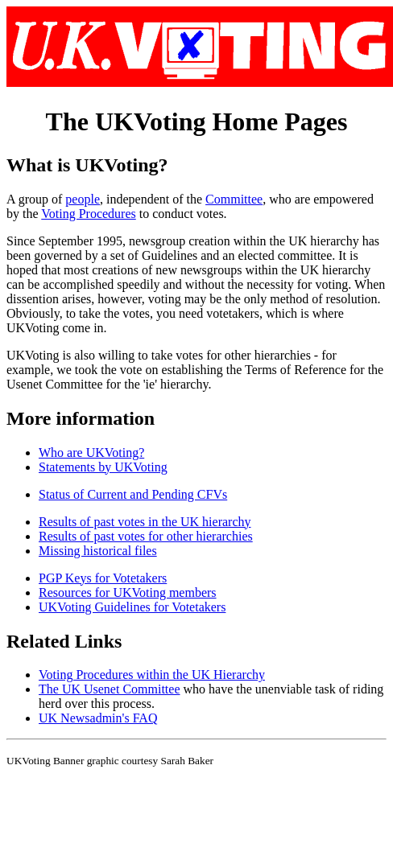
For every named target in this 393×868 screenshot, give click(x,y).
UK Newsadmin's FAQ (98, 718)
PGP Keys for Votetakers (103, 578)
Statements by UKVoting (103, 467)
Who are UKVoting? (91, 453)
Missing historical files (98, 551)
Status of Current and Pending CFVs (133, 494)
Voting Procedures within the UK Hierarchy (152, 675)
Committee (234, 199)
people (83, 199)
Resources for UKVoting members (128, 592)
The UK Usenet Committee (110, 689)
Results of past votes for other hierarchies (146, 536)
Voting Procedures (88, 214)
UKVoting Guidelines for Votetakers (132, 607)
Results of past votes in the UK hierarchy (145, 522)
